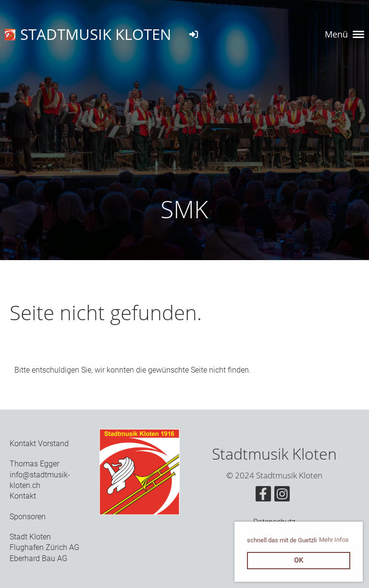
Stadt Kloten (30, 537)
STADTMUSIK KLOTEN (96, 34)
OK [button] (299, 560)
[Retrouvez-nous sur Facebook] (263, 496)
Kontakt (23, 496)
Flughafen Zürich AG (44, 547)
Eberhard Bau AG (38, 558)
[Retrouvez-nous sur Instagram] (282, 496)
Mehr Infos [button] (334, 540)
